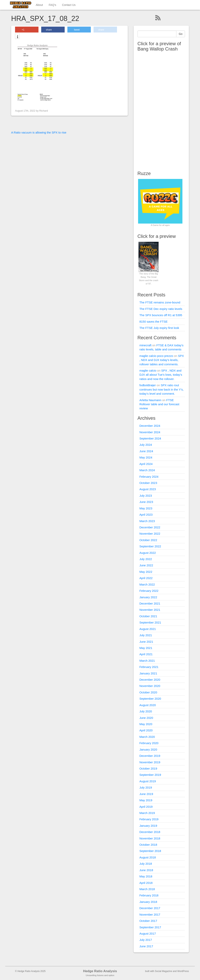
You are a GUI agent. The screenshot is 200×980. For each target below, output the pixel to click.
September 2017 (150, 927)
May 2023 (146, 508)
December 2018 (150, 832)
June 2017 (146, 946)
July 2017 (146, 940)
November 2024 (150, 432)
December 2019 (150, 756)
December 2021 (150, 603)
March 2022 (147, 584)
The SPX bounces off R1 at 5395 (161, 315)
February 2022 (149, 591)
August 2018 (148, 857)
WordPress (183, 971)
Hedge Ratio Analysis (100, 971)
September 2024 (150, 438)
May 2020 (146, 724)
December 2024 (150, 426)
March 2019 (147, 813)
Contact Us (69, 5)
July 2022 (146, 559)
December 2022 (150, 527)
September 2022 (150, 546)
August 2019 (148, 781)
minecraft (146, 345)
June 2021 (146, 642)
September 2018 (150, 851)
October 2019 (148, 768)
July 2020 (146, 711)
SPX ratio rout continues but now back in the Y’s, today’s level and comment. (162, 389)
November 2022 (150, 534)
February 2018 (149, 895)
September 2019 (150, 775)
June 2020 (146, 718)
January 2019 (148, 826)
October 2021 (148, 616)
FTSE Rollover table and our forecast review (159, 404)
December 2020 (150, 680)
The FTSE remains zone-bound (160, 302)
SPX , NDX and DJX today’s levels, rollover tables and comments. (162, 360)
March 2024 (147, 470)
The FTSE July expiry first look (159, 328)
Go (181, 34)
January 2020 (148, 749)
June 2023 (146, 502)
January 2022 (148, 597)
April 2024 (146, 464)
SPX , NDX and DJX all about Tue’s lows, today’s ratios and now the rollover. (161, 375)
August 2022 (148, 553)
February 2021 (149, 667)
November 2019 (150, 762)
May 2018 (146, 876)
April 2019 (146, 807)
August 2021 (148, 629)
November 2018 (150, 838)
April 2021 (146, 654)
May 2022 (146, 572)
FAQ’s (53, 5)
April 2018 (146, 883)
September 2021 (150, 622)
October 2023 (148, 483)
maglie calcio (148, 370)
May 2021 (146, 648)
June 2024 (146, 451)
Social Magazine (163, 971)
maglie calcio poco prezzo (156, 356)
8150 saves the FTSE (154, 322)
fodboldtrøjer (148, 385)
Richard (44, 111)
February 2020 (149, 743)
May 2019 (146, 800)
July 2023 (146, 496)
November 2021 (150, 610)
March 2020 (147, 737)
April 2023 (146, 515)
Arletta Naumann (150, 400)
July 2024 (146, 445)
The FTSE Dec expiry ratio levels (161, 309)
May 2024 (146, 457)
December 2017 (150, 908)
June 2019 (146, 794)
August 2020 (148, 705)
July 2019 (146, 787)
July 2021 (146, 635)
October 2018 (148, 845)
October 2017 (148, 921)
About (39, 5)
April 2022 (146, 578)
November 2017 (150, 915)
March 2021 (147, 661)
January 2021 (148, 673)
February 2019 (149, 819)
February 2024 (149, 477)
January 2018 (148, 902)
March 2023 (147, 521)
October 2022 (148, 540)
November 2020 (150, 686)
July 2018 (146, 864)
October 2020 (148, 692)
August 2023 (148, 489)
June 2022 (146, 565)
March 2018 (147, 889)
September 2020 (150, 699)
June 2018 (146, 870)
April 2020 (146, 730)
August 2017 (148, 934)
